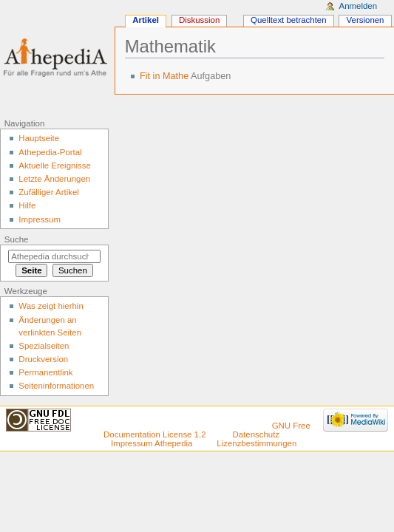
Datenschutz (257, 434)
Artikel (146, 20)
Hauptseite (39, 138)
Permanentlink (45, 372)
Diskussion (199, 20)
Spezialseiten (44, 346)
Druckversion (43, 359)
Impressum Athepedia (152, 443)
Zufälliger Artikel (48, 192)
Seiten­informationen (56, 386)
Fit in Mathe (164, 76)
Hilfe (27, 205)
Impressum (40, 219)
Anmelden (359, 6)
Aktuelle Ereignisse (54, 166)
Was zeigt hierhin (51, 306)
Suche (17, 239)
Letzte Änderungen (54, 179)
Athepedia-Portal (50, 152)
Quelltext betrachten (289, 20)
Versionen (366, 20)
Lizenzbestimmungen (257, 443)
